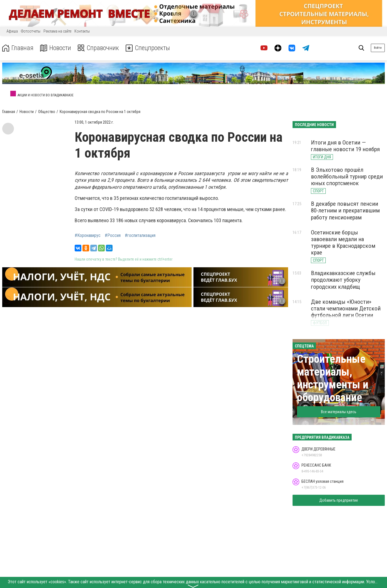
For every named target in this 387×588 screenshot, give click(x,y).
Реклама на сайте (57, 31)
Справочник (98, 48)
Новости (55, 48)
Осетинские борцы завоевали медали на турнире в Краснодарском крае (343, 242)
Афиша (12, 31)
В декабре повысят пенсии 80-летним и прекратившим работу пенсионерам (345, 210)
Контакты (82, 31)
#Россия (113, 236)
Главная (18, 48)
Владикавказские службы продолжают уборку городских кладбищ (343, 280)
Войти (378, 48)
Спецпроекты (149, 48)
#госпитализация (140, 236)
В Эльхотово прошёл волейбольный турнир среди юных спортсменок (347, 177)
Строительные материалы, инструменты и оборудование (333, 378)
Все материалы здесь (339, 412)
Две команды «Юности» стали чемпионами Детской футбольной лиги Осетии (346, 308)
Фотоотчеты (31, 31)
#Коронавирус (88, 236)
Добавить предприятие (339, 500)
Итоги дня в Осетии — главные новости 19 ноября (345, 146)
